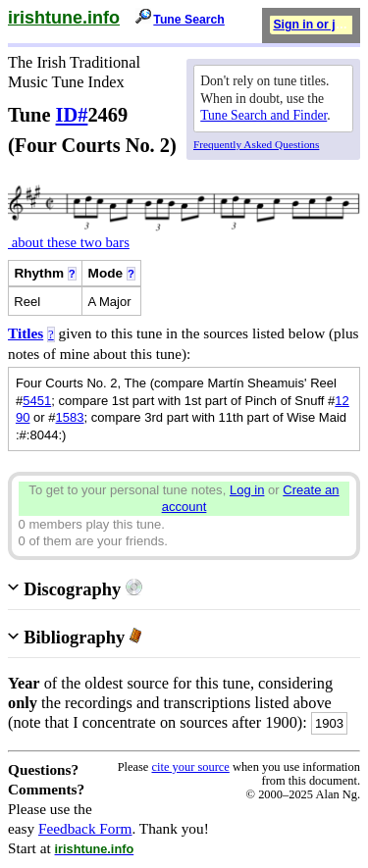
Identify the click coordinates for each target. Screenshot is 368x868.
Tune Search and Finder (263, 115)
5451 (37, 401)
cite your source (190, 767)
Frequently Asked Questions (256, 144)
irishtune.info (64, 18)
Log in (247, 490)
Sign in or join (313, 25)
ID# (72, 115)
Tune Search (189, 20)
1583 (70, 417)
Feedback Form (85, 828)
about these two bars (69, 242)
